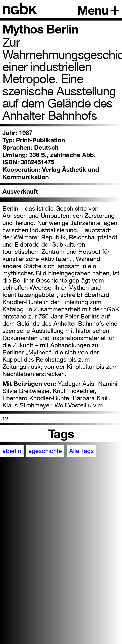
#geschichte (45, 451)
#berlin (12, 451)
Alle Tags (81, 451)
